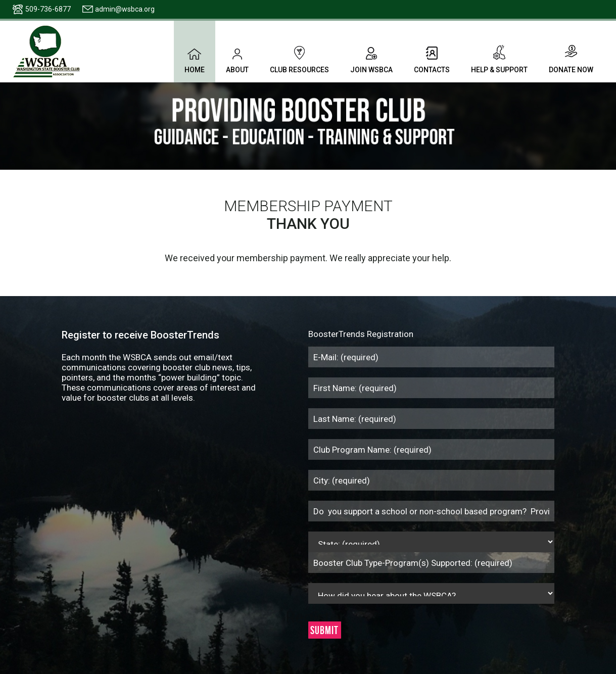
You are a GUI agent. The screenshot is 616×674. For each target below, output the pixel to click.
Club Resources (299, 59)
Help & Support (499, 59)
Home (195, 59)
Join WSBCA (371, 59)
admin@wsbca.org (125, 9)
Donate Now (571, 59)
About (237, 59)
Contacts (432, 59)
